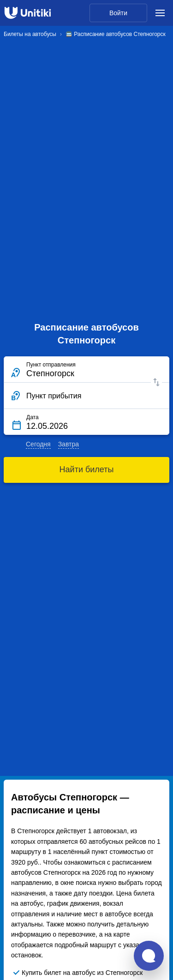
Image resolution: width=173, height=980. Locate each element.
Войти (118, 13)
